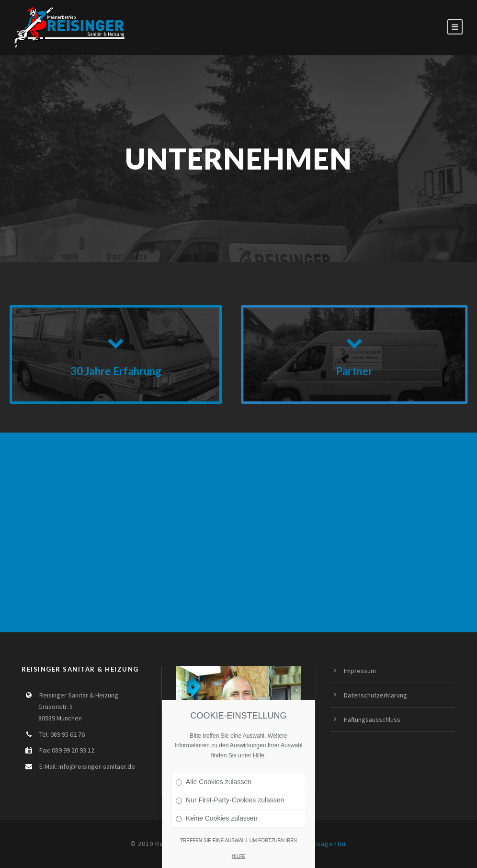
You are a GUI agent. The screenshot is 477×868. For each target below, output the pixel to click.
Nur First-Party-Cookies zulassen (230, 800)
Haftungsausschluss (372, 720)
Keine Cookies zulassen (216, 818)
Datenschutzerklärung (375, 695)
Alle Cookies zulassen (214, 782)
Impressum (360, 671)
